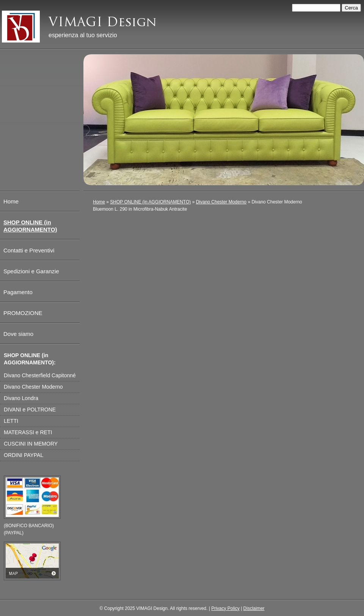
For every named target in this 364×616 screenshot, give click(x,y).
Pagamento (18, 292)
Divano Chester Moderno (221, 202)
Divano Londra (21, 398)
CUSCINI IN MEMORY (31, 444)
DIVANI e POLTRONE (30, 410)
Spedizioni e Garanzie (31, 271)
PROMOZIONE (23, 313)
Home (99, 202)
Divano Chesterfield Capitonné (40, 375)
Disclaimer (254, 608)
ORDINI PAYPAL (24, 455)
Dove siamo (18, 334)
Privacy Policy (225, 608)
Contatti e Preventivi (29, 250)
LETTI (11, 421)
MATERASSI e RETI (28, 432)
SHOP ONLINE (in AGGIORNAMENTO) (150, 202)
